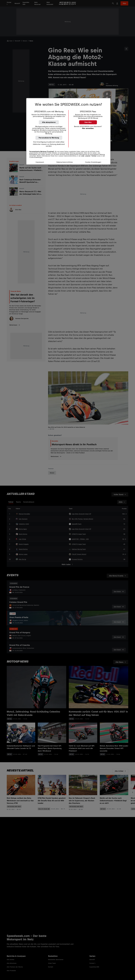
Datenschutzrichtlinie (65, 162)
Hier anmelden (88, 128)
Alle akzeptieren (49, 122)
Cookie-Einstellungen (93, 162)
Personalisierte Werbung (49, 138)
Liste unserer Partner (89, 156)
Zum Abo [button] (88, 122)
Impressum (40, 162)
